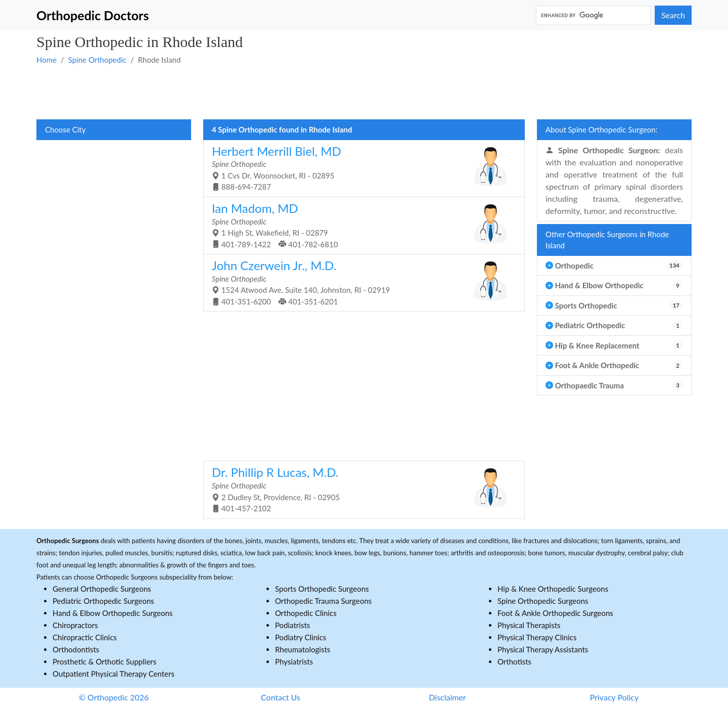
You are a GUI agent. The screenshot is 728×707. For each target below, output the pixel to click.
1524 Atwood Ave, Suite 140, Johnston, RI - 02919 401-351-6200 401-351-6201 (360, 282)
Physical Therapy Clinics (537, 637)
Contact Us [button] (281, 697)
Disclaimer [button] (447, 697)
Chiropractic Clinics (85, 637)
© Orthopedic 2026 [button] (114, 697)
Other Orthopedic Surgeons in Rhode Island (607, 240)
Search (673, 15)
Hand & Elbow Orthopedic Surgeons (113, 613)
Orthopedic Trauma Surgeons (323, 601)
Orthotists (514, 661)
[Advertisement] (340, 92)
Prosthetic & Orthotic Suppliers (104, 661)
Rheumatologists (303, 649)
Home (47, 60)
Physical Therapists (529, 625)
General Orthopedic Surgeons (102, 589)
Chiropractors (75, 625)
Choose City (65, 129)
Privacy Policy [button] (615, 697)
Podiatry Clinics (301, 637)
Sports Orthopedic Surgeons (322, 589)
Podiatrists (292, 625)
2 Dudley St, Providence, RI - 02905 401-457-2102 (360, 489)
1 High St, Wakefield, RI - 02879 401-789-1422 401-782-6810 (360, 225)
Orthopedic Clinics (306, 613)
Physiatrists (294, 661)
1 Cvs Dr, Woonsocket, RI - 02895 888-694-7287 (360, 168)
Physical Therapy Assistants (543, 649)
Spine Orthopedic (97, 60)
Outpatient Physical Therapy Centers (113, 674)
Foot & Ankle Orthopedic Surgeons (555, 613)
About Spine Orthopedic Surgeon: (601, 129)
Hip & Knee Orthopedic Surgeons (553, 589)
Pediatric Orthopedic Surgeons (103, 601)
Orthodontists (76, 649)
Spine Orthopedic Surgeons (543, 601)
